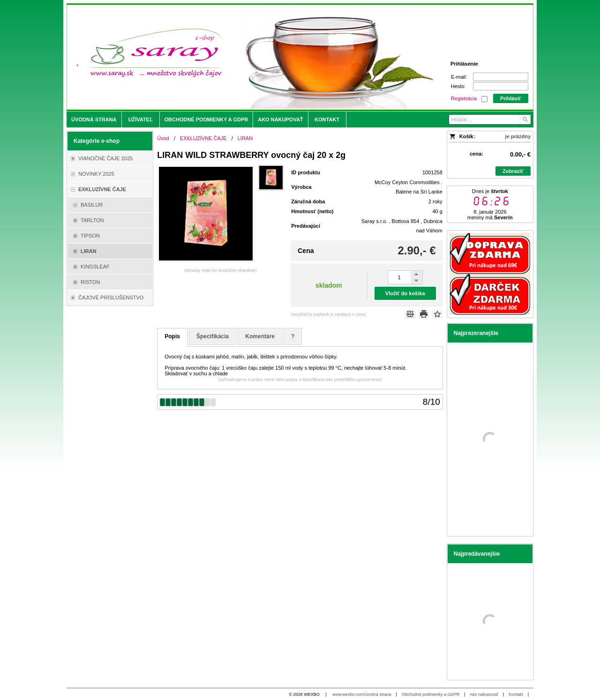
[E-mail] (501, 77)
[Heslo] (501, 86)
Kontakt (516, 694)
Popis (172, 336)
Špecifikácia (213, 336)
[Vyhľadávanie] (490, 119)
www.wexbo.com (348, 694)
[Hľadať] (525, 119)
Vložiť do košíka (405, 293)
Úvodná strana (378, 694)
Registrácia (464, 98)
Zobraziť (513, 171)
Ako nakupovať (484, 694)
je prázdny (518, 136)
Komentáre (260, 336)
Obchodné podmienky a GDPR (431, 694)
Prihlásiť (511, 98)
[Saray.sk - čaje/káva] (242, 57)
